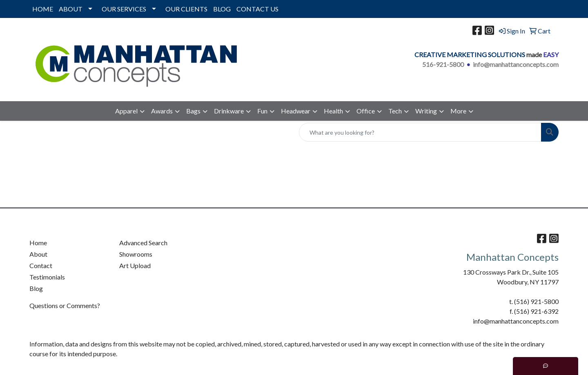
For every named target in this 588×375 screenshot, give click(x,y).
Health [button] (333, 111)
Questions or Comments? (65, 305)
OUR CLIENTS (186, 9)
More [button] (458, 111)
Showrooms (136, 254)
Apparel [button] (126, 111)
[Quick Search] (420, 132)
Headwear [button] (296, 111)
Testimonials (47, 277)
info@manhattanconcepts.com (516, 64)
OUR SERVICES (124, 9)
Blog (36, 288)
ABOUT (71, 9)
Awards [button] (162, 111)
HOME (43, 9)
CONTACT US (257, 9)
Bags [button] (193, 111)
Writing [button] (426, 111)
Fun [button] (262, 111)
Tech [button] (395, 111)
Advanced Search (143, 243)
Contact (41, 265)
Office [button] (366, 111)
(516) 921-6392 (536, 311)
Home (38, 243)
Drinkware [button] (229, 111)
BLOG (222, 9)
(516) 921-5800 (536, 301)
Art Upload (135, 265)
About (38, 254)
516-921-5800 (443, 64)
